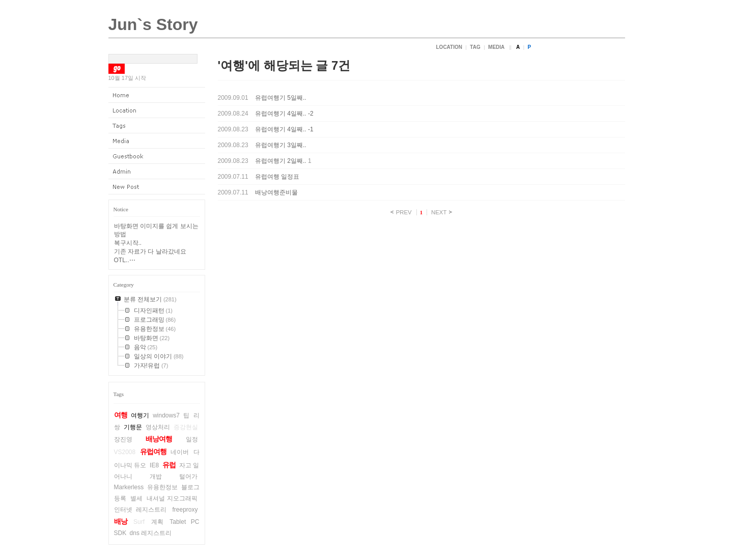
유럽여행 (153, 452)
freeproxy (185, 510)
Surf (139, 522)
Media (496, 47)
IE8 (154, 465)
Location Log (157, 110)
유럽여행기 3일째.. (281, 145)
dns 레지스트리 (151, 533)
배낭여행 (159, 439)
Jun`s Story (153, 24)
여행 (121, 415)
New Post (157, 187)
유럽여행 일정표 (277, 177)
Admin (157, 172)
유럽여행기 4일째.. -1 (284, 129)
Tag (475, 47)
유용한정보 (162, 487)
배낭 (121, 521)
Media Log (157, 141)
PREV (404, 212)
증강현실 (186, 427)
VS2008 (125, 452)
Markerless (129, 487)
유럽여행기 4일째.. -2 (284, 114)
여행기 (140, 415)
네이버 (180, 452)
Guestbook (157, 156)
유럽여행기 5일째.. (281, 98)
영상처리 (158, 427)
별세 (136, 498)
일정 (192, 439)
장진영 (123, 439)
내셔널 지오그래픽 (172, 498)
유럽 (169, 465)
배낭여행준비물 (276, 192)
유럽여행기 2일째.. (281, 161)
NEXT (439, 212)
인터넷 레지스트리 (140, 510)
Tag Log (157, 126)
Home (157, 95)
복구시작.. (128, 243)
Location (449, 47)
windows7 (166, 415)
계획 (157, 522)
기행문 (133, 427)
